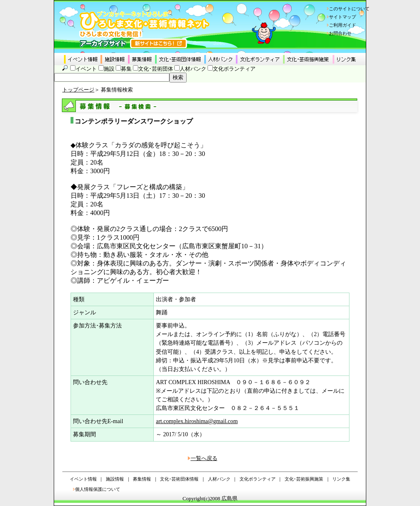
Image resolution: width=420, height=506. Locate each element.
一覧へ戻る (204, 458)
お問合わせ (340, 33)
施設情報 (115, 479)
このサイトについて (349, 9)
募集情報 (142, 479)
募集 (126, 69)
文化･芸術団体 (156, 69)
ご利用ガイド (342, 25)
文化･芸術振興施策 (304, 479)
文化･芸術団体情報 (179, 479)
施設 (109, 69)
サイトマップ (342, 17)
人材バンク (193, 69)
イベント (86, 69)
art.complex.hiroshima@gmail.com (197, 421)
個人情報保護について (98, 489)
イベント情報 (83, 479)
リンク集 (341, 479)
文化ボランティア (234, 69)
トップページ (78, 90)
